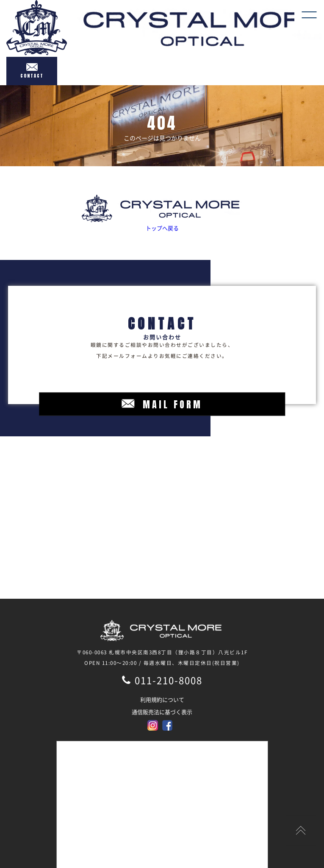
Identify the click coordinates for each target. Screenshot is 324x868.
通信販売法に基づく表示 (162, 712)
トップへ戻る (162, 213)
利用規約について (162, 699)
